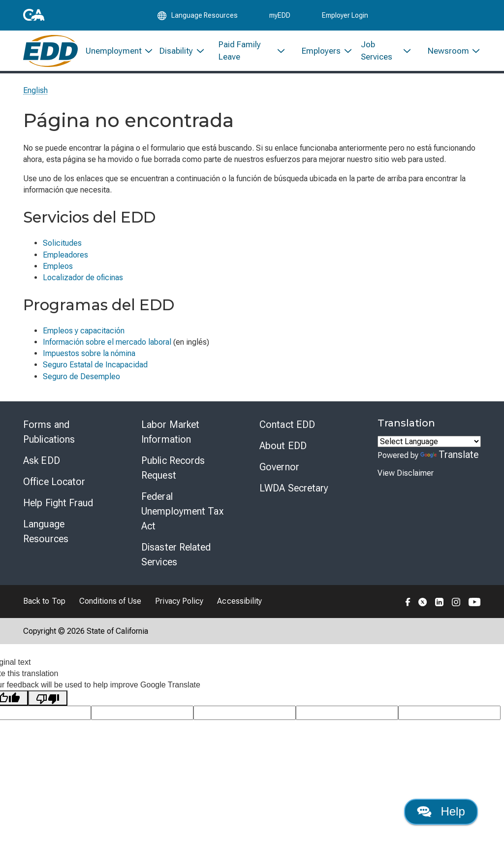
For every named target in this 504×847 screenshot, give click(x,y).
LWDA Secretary (294, 491)
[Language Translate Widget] (429, 444)
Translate (449, 457)
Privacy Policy (179, 604)
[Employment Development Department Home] (50, 53)
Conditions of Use (110, 604)
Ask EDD (42, 463)
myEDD (280, 16)
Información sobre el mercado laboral (107, 345)
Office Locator (54, 485)
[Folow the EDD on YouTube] (475, 604)
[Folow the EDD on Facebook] (408, 604)
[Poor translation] (48, 701)
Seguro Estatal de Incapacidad (95, 368)
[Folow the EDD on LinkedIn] (440, 604)
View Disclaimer (406, 476)
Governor (279, 470)
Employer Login (345, 16)
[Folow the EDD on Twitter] (423, 604)
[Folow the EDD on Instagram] (456, 604)
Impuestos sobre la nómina (89, 356)
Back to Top (44, 604)
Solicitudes (62, 246)
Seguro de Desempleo (81, 379)
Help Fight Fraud (58, 506)
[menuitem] (115, 53)
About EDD (283, 449)
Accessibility (239, 604)
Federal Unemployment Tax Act (182, 514)
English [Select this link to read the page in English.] (36, 93)
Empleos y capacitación (84, 334)
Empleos (58, 269)
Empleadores (65, 258)
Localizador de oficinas (83, 280)
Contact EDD (287, 427)
